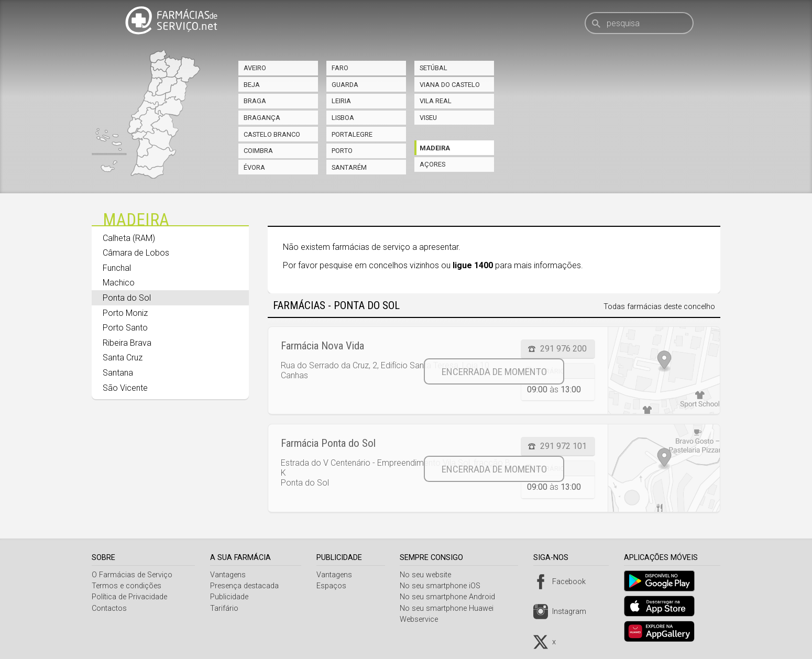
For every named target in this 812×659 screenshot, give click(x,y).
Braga (255, 101)
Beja (252, 85)
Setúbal (434, 68)
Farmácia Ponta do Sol (328, 443)
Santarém (349, 167)
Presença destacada (246, 586)
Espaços (334, 586)
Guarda (345, 85)
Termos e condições (127, 586)
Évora (254, 167)
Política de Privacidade (129, 597)
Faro (340, 68)
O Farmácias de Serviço (132, 575)
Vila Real (436, 101)
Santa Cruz (123, 358)
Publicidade (231, 597)
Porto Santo (125, 328)
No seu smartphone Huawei (451, 608)
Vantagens (229, 575)
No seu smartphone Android (452, 597)
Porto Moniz (125, 313)
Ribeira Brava (127, 343)
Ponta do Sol (127, 298)
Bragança (262, 118)
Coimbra (258, 151)
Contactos (109, 608)
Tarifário (226, 608)
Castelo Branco (272, 134)
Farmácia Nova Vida (322, 346)
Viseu (428, 118)
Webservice (423, 619)
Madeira (435, 148)
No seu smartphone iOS (444, 586)
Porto (342, 151)
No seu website (430, 575)
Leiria (341, 101)
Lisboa (343, 118)
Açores (432, 164)
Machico (119, 283)
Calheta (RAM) (129, 238)
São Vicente (125, 388)
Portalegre (352, 134)
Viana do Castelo (450, 85)
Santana (118, 373)
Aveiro (255, 68)
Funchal (117, 268)
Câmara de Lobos (136, 253)
